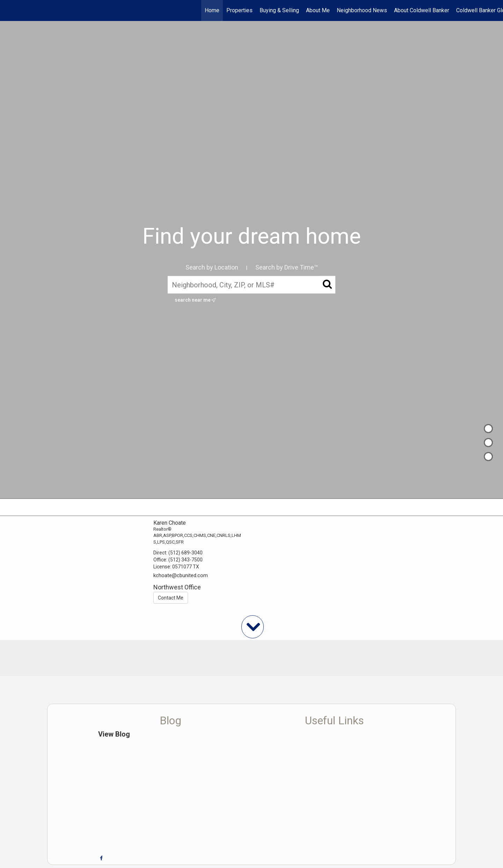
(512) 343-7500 (185, 560)
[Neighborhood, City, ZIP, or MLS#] (251, 285)
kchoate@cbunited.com (181, 575)
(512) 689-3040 (185, 553)
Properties (239, 10)
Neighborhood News (362, 10)
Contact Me (171, 598)
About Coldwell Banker (422, 10)
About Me (318, 10)
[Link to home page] (9, 10)
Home (212, 10)
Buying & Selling (279, 10)
